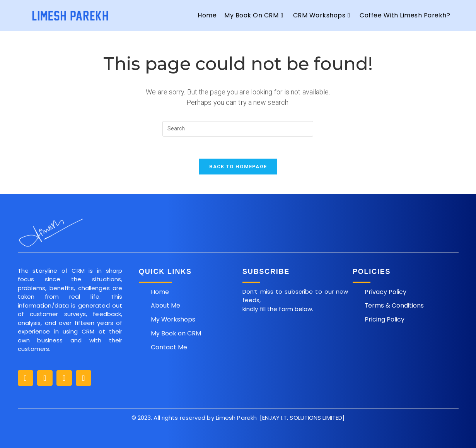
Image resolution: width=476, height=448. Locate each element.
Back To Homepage (238, 168)
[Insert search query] (238, 129)
